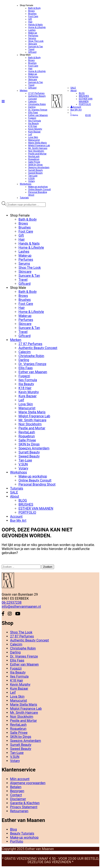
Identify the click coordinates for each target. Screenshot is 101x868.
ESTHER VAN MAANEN (86, 100)
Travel (31, 49)
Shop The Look (36, 41)
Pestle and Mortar (37, 154)
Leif (30, 134)
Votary (32, 181)
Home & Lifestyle (37, 27)
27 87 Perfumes (36, 93)
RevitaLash (34, 156)
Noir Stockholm (36, 151)
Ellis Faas (33, 113)
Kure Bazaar (34, 132)
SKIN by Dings (35, 165)
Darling (32, 107)
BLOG (82, 93)
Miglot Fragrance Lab (39, 145)
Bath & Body (34, 8)
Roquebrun (34, 159)
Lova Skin (33, 137)
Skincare (33, 44)
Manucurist (34, 140)
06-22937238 (12, 603)
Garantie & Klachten (25, 803)
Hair (30, 22)
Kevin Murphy (35, 129)
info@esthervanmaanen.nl (21, 607)
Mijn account (20, 779)
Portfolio (17, 841)
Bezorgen (17, 791)
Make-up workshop (38, 187)
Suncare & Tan (36, 47)
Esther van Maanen (38, 115)
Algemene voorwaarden (28, 783)
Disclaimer (18, 799)
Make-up (33, 33)
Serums (32, 38)
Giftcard (32, 52)
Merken (24, 91)
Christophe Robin (37, 104)
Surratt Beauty (35, 170)
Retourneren (19, 811)
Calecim (32, 102)
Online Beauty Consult (39, 189)
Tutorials (24, 198)
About (74, 91)
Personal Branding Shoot (37, 484)
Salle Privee (34, 162)
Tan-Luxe (33, 176)
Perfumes (33, 36)
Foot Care (33, 16)
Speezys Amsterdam (39, 167)
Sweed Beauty (35, 173)
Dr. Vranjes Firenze (38, 110)
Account (76, 107)
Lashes (32, 30)
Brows (31, 11)
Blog (13, 829)
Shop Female (27, 5)
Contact (16, 795)
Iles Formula (35, 121)
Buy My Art (76, 110)
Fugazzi (32, 118)
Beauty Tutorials (22, 833)
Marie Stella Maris (37, 143)
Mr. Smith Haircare (38, 148)
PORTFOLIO (85, 104)
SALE (73, 88)
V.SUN (31, 178)
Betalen (16, 787)
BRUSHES (84, 96)
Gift (30, 19)
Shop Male (25, 55)
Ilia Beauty (34, 124)
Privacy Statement (24, 807)
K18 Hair (33, 126)
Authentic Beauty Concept (38, 348)
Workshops (26, 184)
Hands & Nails (35, 25)
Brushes (32, 14)
